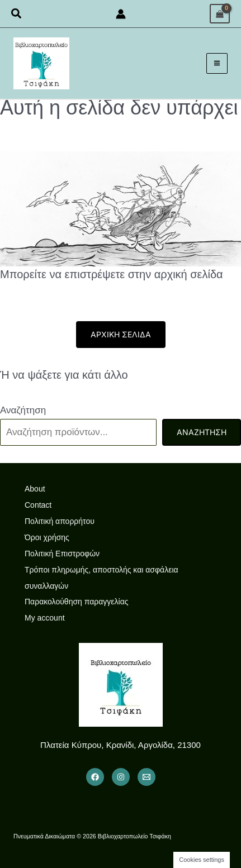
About (35, 489)
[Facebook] (95, 777)
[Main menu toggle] (217, 64)
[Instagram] (121, 777)
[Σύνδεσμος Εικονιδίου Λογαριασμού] (121, 14)
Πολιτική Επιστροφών (62, 554)
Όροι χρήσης (47, 537)
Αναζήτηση (23, 410)
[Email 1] (147, 777)
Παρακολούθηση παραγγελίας (77, 602)
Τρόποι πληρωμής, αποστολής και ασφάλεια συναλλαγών (101, 578)
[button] (17, 14)
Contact (38, 505)
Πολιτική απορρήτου (60, 521)
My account (45, 618)
